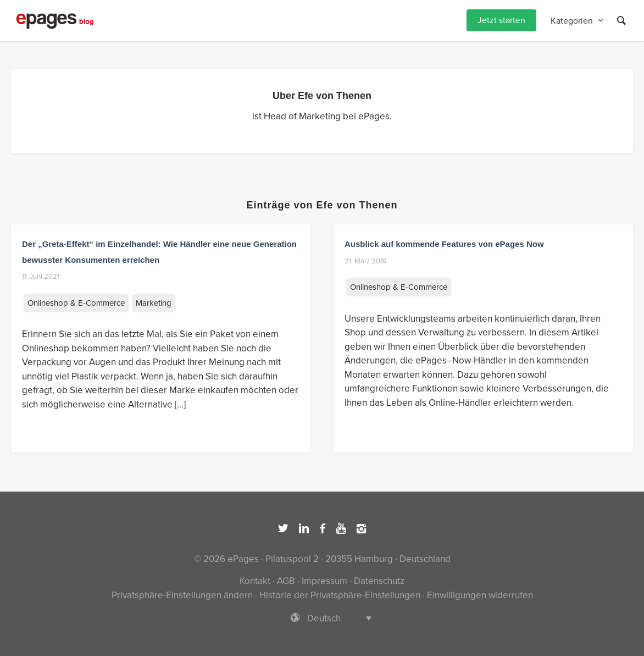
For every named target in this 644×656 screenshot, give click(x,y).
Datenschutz (379, 581)
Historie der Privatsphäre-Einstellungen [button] (340, 595)
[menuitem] (501, 21)
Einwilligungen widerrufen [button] (480, 595)
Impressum (324, 581)
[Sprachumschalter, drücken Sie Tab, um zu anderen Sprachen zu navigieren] (322, 618)
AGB (286, 581)
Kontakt (255, 581)
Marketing (154, 303)
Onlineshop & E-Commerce (76, 303)
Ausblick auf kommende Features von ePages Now (444, 244)
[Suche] (621, 21)
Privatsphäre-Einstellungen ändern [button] (182, 595)
